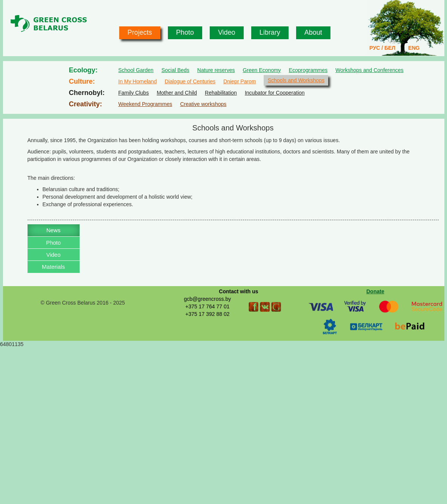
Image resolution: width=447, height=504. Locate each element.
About (313, 32)
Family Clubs (134, 93)
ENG (414, 48)
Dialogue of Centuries (190, 81)
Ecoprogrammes (308, 70)
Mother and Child (177, 93)
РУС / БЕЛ (382, 48)
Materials (53, 267)
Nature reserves (216, 70)
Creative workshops (203, 104)
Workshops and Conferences (369, 70)
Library (270, 32)
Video (227, 32)
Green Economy (262, 70)
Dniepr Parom (240, 81)
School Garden (136, 70)
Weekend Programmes (145, 104)
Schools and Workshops (296, 80)
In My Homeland (138, 81)
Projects (140, 32)
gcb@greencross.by (207, 299)
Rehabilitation (221, 93)
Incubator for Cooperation (275, 93)
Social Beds (175, 70)
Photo (185, 32)
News (54, 230)
